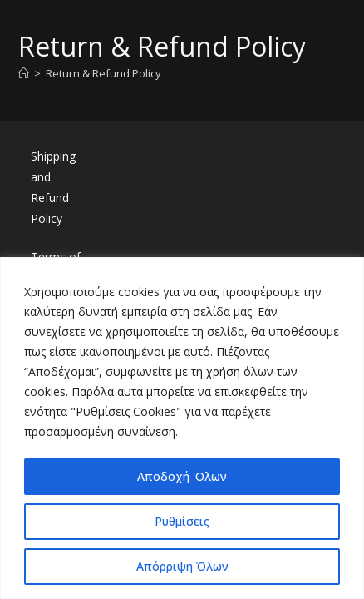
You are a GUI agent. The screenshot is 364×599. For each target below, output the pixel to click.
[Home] (24, 73)
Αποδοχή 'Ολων (182, 476)
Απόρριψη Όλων (182, 566)
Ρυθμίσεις (182, 521)
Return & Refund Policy (103, 73)
